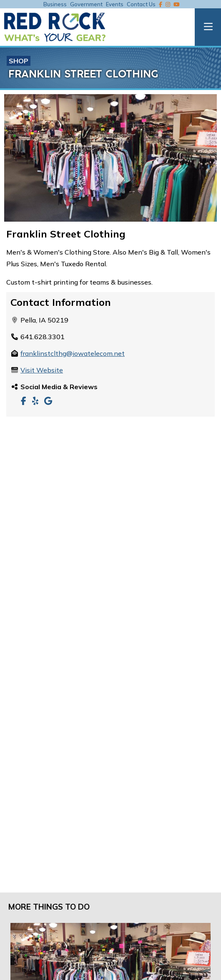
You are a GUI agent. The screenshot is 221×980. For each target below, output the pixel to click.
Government (86, 4)
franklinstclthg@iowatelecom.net (73, 353)
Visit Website (42, 370)
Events (115, 4)
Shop (19, 61)
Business (55, 4)
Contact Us (141, 4)
